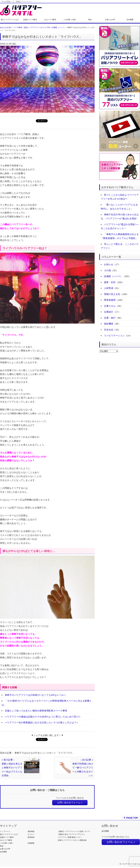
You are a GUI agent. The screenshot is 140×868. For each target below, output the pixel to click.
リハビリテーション (114, 335)
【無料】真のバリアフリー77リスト (71, 834)
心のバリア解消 (50, 20)
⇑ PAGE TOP (131, 818)
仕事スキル (110, 306)
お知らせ (109, 264)
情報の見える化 (112, 294)
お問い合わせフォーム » (70, 803)
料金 (90, 20)
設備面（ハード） (59, 27)
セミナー (31, 834)
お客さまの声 (110, 20)
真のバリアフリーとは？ (10, 20)
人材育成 (109, 288)
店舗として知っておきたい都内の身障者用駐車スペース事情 (36, 711)
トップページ (5, 831)
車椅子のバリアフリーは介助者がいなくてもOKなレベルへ (35, 695)
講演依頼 (31, 837)
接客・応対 (110, 282)
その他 (107, 270)
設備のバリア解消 (30, 20)
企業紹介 (109, 312)
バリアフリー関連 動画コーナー (70, 837)
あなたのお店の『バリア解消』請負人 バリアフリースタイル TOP (25, 27)
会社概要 (130, 20)
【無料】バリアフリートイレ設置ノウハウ (74, 831)
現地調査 (31, 843)
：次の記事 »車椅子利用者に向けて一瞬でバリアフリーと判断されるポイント (83, 768)
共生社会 (109, 330)
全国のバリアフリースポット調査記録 (72, 840)
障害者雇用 (110, 300)
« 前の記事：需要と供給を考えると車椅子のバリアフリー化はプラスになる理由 (12, 768)
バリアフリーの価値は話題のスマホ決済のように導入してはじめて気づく (43, 717)
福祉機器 (109, 324)
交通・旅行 (110, 318)
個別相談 (31, 831)
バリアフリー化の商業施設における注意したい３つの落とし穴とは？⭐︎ (41, 722)
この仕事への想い (70, 20)
